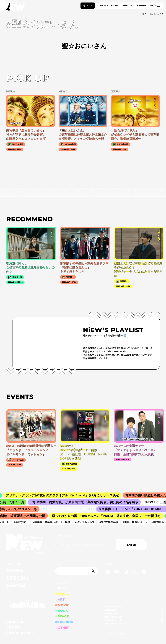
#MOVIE (62, 605)
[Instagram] (126, 572)
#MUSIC (62, 594)
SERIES (142, 6)
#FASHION (64, 622)
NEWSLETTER (65, 536)
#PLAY (61, 588)
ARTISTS (13, 627)
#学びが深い (23, 522)
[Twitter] (135, 572)
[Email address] (86, 545)
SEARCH (61, 564)
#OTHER (62, 628)
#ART (60, 599)
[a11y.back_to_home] (13, 7)
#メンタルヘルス (87, 522)
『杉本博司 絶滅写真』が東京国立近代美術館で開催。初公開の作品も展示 (87, 502)
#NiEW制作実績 (110, 522)
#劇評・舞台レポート (137, 522)
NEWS (104, 6)
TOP (144, 14)
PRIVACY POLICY (115, 624)
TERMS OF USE (113, 620)
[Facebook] (144, 572)
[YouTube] (117, 572)
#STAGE (62, 616)
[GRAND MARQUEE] (28, 604)
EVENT (115, 6)
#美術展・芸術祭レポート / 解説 (53, 522)
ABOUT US (15, 622)
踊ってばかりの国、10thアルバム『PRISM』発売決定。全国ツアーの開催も (108, 516)
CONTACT (110, 610)
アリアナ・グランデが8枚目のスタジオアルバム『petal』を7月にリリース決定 (65, 495)
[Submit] (93, 571)
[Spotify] (108, 572)
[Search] (77, 571)
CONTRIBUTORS (20, 633)
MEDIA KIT (111, 613)
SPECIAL (128, 6)
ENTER (132, 545)
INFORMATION (113, 617)
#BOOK (62, 611)
